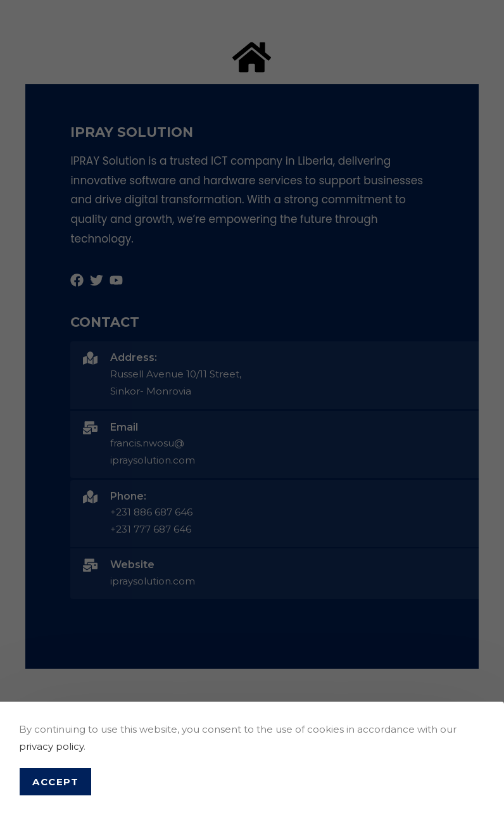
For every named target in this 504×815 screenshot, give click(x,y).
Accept (55, 782)
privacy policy (51, 746)
